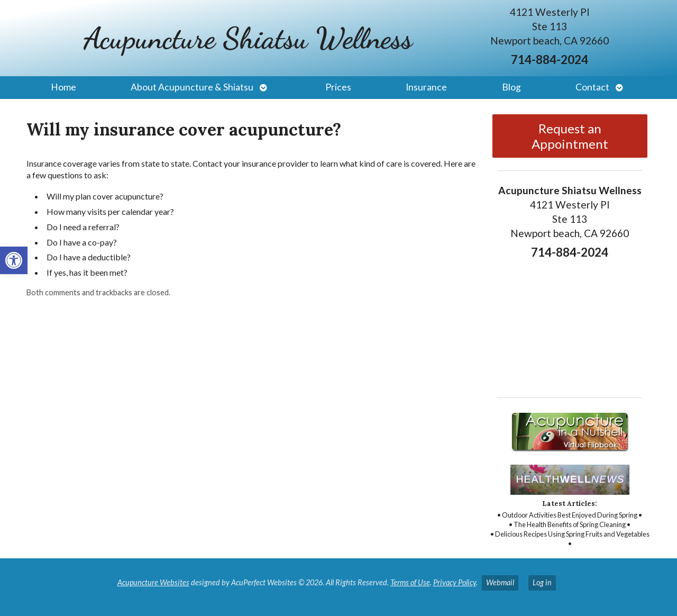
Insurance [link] (426, 87)
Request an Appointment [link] (570, 136)
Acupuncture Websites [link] (153, 582)
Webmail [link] (500, 582)
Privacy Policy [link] (455, 582)
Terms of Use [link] (410, 582)
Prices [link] (338, 87)
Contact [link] (592, 87)
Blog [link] (511, 87)
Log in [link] (542, 582)
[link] (14, 260)
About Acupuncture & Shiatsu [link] (192, 87)
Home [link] (63, 87)
